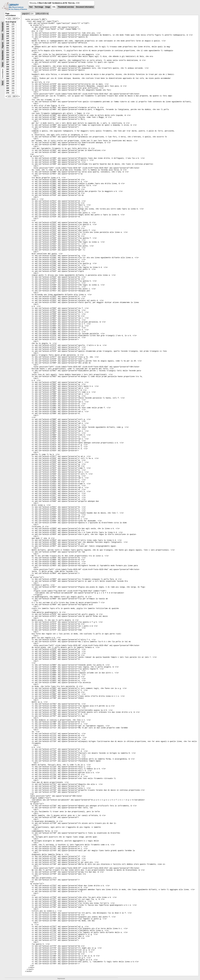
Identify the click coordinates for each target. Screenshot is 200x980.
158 (7, 64)
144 (7, 31)
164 (7, 79)
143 (7, 29)
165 (7, 81)
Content (3, 37)
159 (7, 67)
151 (7, 48)
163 (7, 76)
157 (7, 62)
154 (7, 55)
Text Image (39, 7)
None (3, 83)
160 (7, 69)
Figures (3, 45)
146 (7, 36)
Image (48, 7)
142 (7, 27)
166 (7, 83)
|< (27, 14)
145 (7, 34)
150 (7, 46)
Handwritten (3, 55)
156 (7, 60)
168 (7, 88)
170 (7, 93)
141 (7, 24)
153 (7, 53)
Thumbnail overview (66, 7)
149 (7, 43)
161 (7, 72)
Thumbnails (3, 27)
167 (7, 86)
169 (7, 90)
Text (31, 7)
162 (7, 74)
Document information (85, 7)
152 (7, 50)
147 (7, 38)
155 (7, 57)
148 (7, 41)
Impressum (61, 979)
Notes (3, 64)
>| (47, 14)
